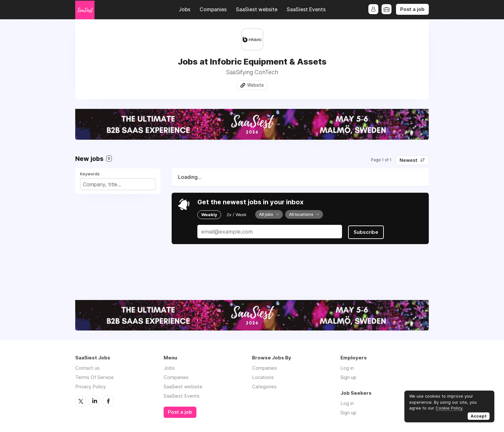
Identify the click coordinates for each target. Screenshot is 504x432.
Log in (347, 368)
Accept (479, 416)
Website (256, 85)
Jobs (184, 9)
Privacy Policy (90, 387)
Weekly (209, 215)
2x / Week (237, 215)
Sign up (348, 378)
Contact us (87, 368)
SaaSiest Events (306, 9)
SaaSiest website (257, 9)
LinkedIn (94, 401)
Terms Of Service (94, 378)
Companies (213, 9)
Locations (263, 378)
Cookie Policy (449, 408)
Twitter (81, 401)
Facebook (108, 401)
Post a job (412, 9)
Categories (264, 387)
